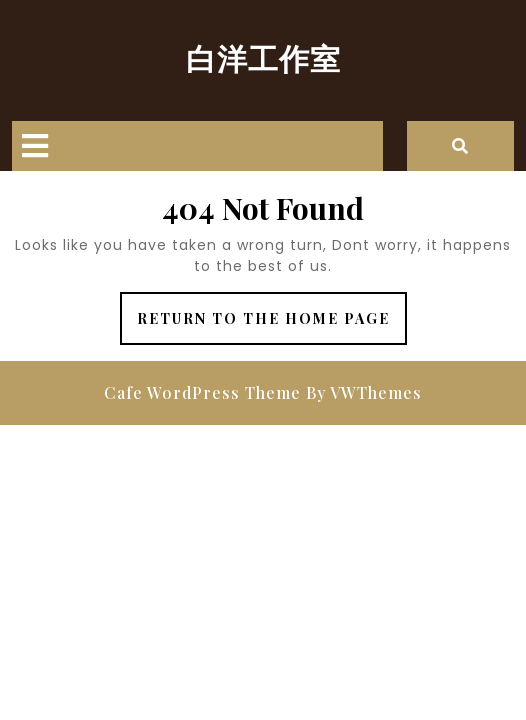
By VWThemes (364, 392)
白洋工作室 (263, 58)
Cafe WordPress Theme (202, 392)
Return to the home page (272, 325)
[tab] (35, 146)
